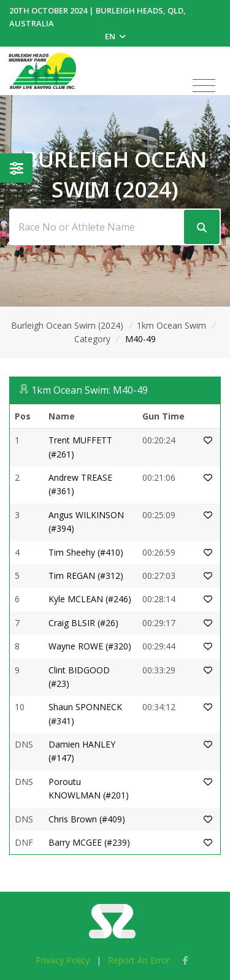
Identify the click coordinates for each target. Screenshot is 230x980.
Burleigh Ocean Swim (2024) (67, 325)
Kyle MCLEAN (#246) (90, 599)
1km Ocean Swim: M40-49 (90, 390)
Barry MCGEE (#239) (89, 842)
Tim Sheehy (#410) (86, 552)
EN (115, 36)
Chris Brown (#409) (87, 819)
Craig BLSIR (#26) (83, 623)
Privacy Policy (63, 960)
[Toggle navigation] (204, 86)
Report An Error (139, 960)
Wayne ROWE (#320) (90, 646)
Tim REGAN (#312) (86, 576)
